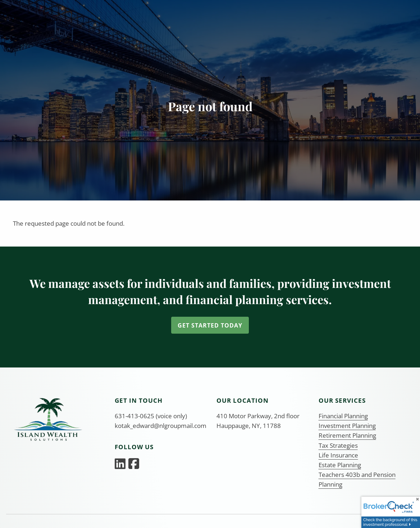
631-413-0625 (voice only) (151, 416)
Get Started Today (210, 325)
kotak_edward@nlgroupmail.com (161, 426)
